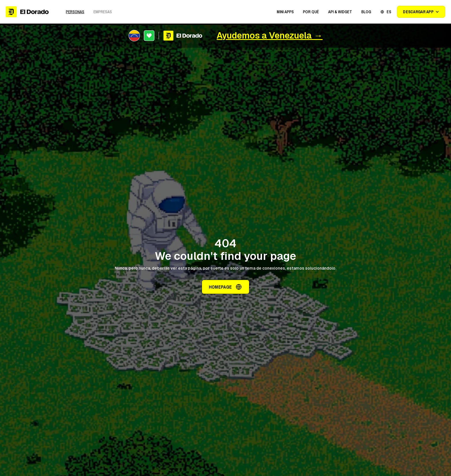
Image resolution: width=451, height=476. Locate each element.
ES (389, 12)
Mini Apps (285, 12)
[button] (285, 12)
